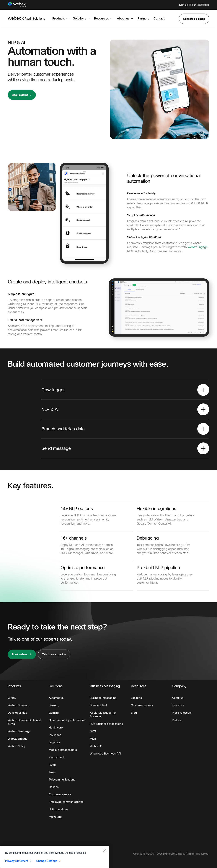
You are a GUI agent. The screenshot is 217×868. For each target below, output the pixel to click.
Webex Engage (198, 247)
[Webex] (17, 5)
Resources (103, 19)
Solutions (81, 19)
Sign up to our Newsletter (194, 5)
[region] (55, 857)
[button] (194, 19)
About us (125, 19)
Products (60, 19)
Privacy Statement (17, 861)
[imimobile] (26, 18)
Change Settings (47, 861)
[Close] (104, 851)
